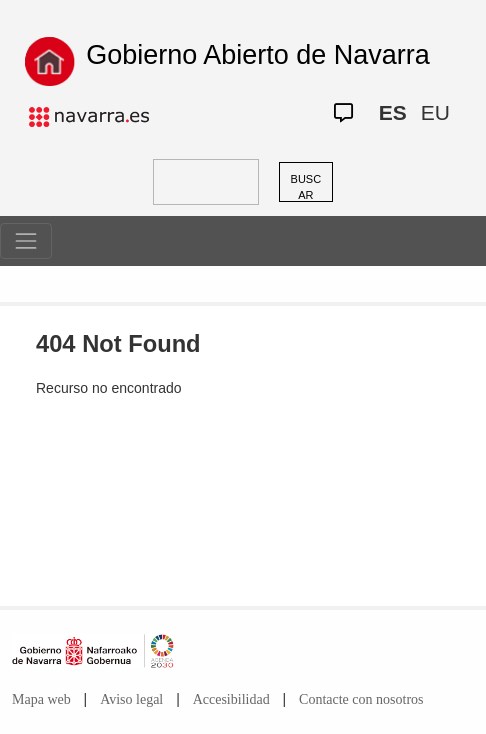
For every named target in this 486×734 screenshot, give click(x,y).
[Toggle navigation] (26, 241)
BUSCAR (306, 187)
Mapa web (41, 699)
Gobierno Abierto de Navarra (258, 55)
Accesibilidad (231, 699)
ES (393, 112)
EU (435, 112)
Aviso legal (131, 699)
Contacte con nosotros (361, 699)
